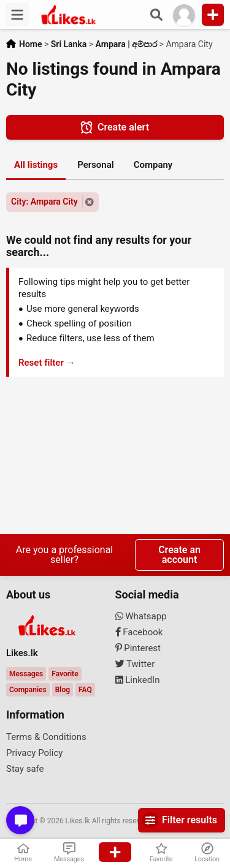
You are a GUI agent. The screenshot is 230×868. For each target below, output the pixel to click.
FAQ (85, 690)
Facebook (139, 632)
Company (153, 165)
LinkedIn (138, 680)
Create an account (179, 555)
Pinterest (138, 648)
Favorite (65, 674)
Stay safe (25, 769)
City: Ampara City (44, 202)
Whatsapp (141, 616)
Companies (28, 690)
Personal (96, 165)
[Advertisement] (115, 458)
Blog (63, 690)
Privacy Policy (34, 753)
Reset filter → (47, 363)
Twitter (135, 664)
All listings (36, 165)
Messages (26, 674)
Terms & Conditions (46, 737)
